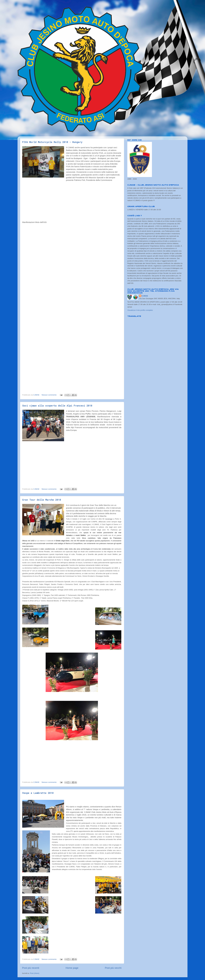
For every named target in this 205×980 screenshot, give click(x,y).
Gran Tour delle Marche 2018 (42, 500)
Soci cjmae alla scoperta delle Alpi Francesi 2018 (57, 406)
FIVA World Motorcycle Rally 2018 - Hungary (52, 142)
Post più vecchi (113, 968)
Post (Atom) (35, 973)
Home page (72, 968)
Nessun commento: (50, 395)
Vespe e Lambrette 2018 (38, 793)
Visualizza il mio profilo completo (140, 310)
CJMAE (145, 296)
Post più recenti (31, 968)
